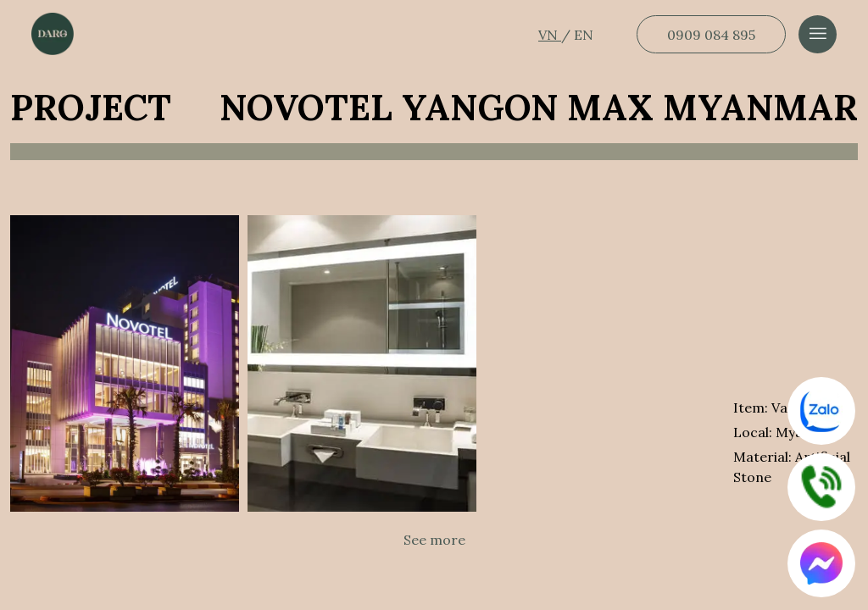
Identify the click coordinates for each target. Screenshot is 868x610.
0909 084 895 (711, 35)
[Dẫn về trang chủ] (53, 34)
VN (550, 35)
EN (584, 35)
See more (434, 540)
